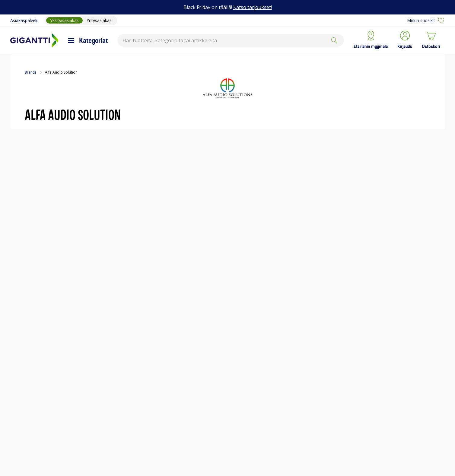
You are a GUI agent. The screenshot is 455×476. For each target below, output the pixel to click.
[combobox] (231, 40)
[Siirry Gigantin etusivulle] (34, 40)
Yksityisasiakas (64, 20)
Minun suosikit (426, 21)
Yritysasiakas (99, 20)
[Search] (334, 40)
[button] (405, 40)
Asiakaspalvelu (24, 20)
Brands (31, 72)
